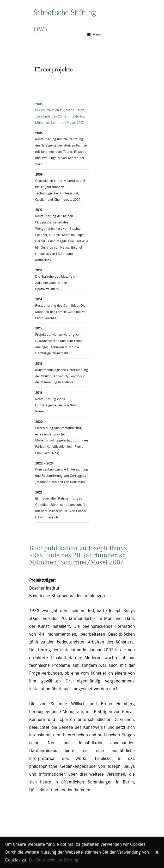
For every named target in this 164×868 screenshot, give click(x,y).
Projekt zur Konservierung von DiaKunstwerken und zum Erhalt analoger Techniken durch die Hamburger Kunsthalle (59, 341)
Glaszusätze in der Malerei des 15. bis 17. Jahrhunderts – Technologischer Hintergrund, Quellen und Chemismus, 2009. (61, 187)
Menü (94, 35)
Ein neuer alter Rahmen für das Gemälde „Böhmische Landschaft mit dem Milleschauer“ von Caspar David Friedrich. (61, 505)
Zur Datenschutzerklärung (53, 860)
